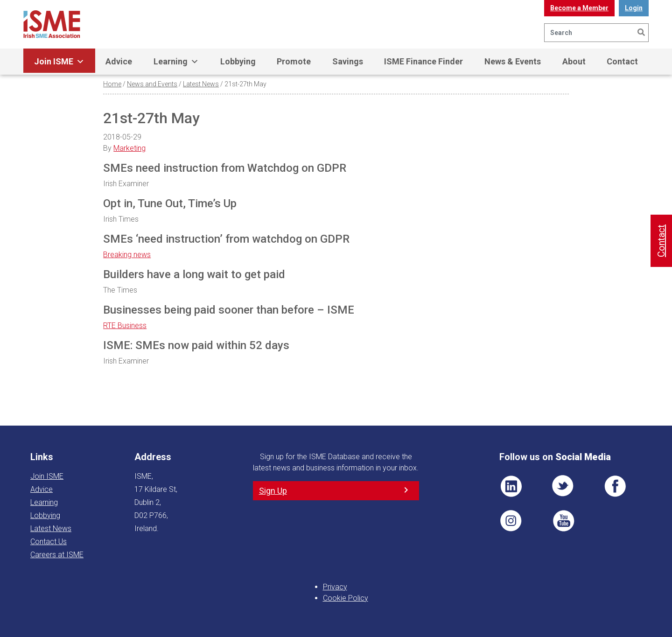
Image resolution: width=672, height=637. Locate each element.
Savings (348, 61)
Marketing (129, 148)
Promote (294, 61)
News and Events (152, 84)
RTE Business (125, 325)
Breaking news (127, 255)
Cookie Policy (346, 598)
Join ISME (59, 62)
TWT (563, 486)
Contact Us (49, 542)
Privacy (335, 587)
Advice (119, 61)
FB (615, 486)
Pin (511, 521)
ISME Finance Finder (423, 61)
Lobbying (238, 61)
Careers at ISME (57, 555)
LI (511, 486)
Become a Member (579, 8)
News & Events (513, 61)
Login (634, 8)
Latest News (201, 84)
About (574, 61)
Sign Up (273, 491)
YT (563, 521)
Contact (622, 61)
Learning (176, 62)
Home (112, 84)
